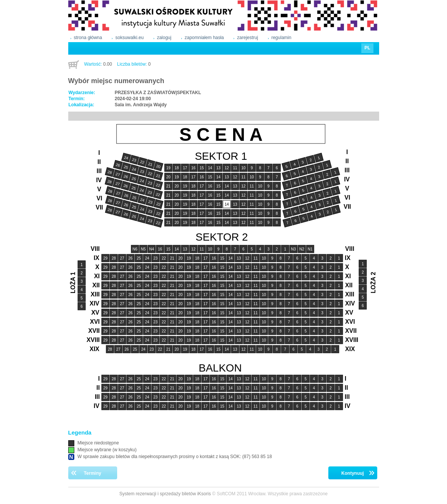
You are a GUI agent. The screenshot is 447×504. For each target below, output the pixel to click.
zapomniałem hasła (204, 38)
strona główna (88, 38)
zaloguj (164, 38)
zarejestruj (247, 38)
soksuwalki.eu (129, 38)
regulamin (282, 38)
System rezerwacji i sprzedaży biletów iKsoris (165, 494)
